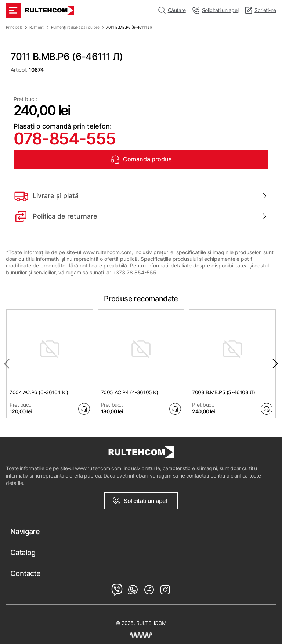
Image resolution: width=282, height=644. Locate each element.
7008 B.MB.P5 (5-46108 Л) (223, 392)
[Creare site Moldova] (141, 635)
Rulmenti (37, 27)
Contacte (25, 573)
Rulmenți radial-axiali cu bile (75, 27)
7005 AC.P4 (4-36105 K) (130, 392)
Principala (14, 27)
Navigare (25, 532)
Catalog (23, 553)
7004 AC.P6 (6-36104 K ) (39, 392)
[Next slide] (275, 364)
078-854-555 (64, 138)
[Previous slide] (7, 364)
